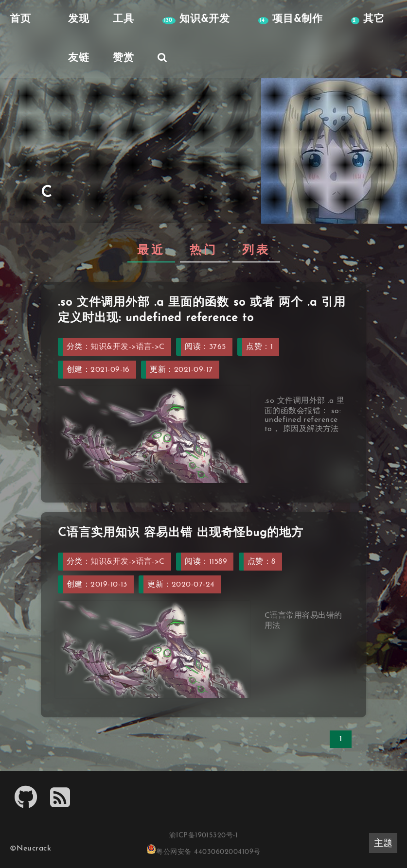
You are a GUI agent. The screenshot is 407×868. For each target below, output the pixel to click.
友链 (79, 58)
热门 (204, 251)
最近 (151, 251)
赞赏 (124, 58)
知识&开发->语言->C (128, 347)
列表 (256, 251)
